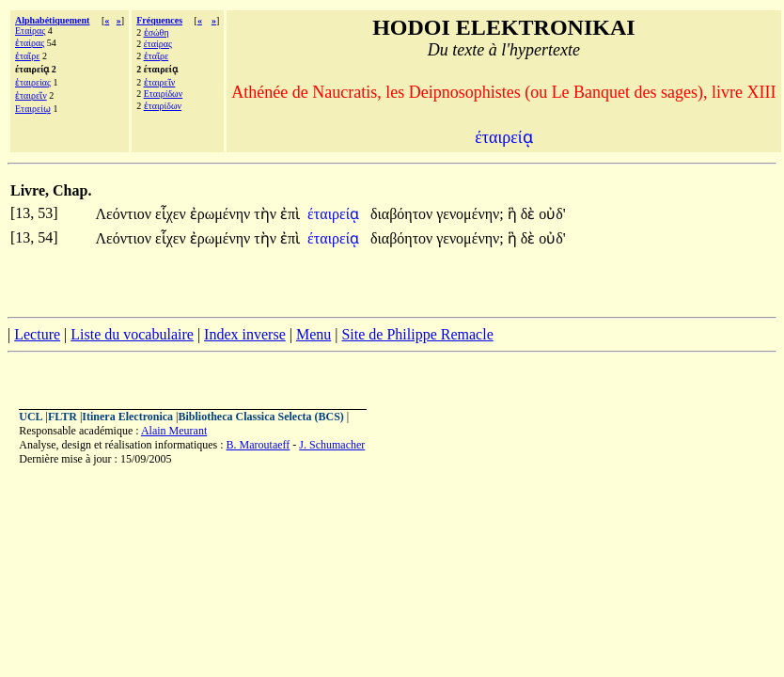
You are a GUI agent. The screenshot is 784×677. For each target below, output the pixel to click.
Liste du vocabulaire (132, 334)
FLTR (63, 417)
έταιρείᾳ (335, 214)
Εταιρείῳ (33, 109)
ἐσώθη (157, 32)
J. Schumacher (332, 445)
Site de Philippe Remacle (417, 334)
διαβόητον (403, 214)
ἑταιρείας (33, 82)
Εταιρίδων (164, 94)
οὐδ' (552, 214)
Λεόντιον (125, 214)
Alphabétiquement (52, 20)
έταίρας (158, 44)
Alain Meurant (174, 431)
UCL (31, 417)
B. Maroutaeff (259, 445)
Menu (314, 334)
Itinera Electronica (127, 417)
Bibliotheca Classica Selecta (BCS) (261, 417)
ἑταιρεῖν (31, 95)
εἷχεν (172, 214)
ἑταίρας (30, 43)
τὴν (267, 214)
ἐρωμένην (222, 214)
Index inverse (245, 334)
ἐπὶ (290, 214)
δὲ (530, 214)
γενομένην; (470, 214)
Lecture (37, 334)
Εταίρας (30, 31)
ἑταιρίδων (163, 106)
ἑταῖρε (27, 56)
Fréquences (159, 20)
